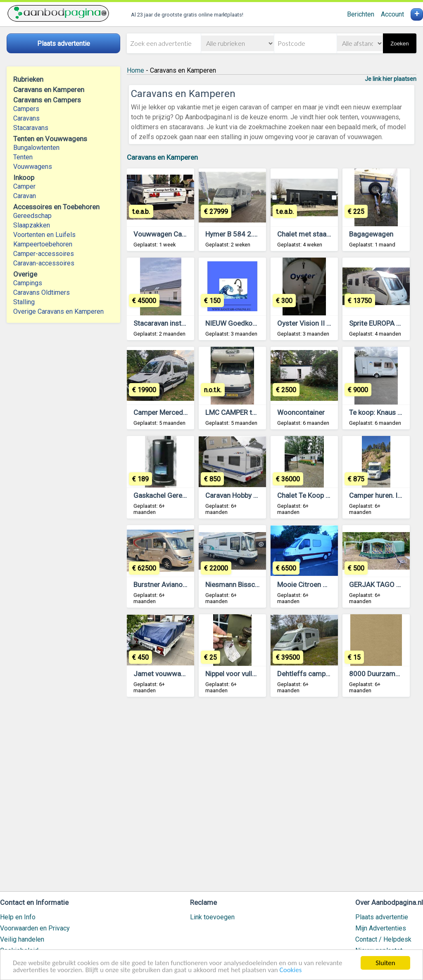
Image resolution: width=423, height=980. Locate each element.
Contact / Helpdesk (383, 939)
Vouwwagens (33, 167)
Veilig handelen (22, 939)
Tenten (23, 157)
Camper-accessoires (44, 254)
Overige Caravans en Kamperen (58, 311)
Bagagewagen (371, 234)
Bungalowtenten (36, 148)
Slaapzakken (32, 225)
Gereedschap (32, 216)
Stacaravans (31, 128)
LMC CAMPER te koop (239, 412)
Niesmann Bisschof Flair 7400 (252, 585)
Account (392, 14)
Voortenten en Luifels (44, 235)
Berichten (361, 14)
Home (135, 70)
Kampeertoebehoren (43, 244)
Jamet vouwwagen (163, 674)
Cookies (291, 970)
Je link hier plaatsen (391, 79)
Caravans (26, 118)
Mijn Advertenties (381, 928)
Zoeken (399, 44)
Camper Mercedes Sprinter (175, 412)
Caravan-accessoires (44, 263)
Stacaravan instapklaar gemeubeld (187, 323)
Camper (24, 186)
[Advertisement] (272, 798)
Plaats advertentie (382, 917)
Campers (26, 109)
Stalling (24, 302)
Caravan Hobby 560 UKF (242, 495)
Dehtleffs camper (304, 674)
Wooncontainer (301, 412)
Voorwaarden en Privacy (35, 928)
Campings (28, 283)
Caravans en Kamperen (162, 157)
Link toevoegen (212, 917)
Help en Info (18, 917)
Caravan (25, 196)
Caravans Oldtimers (42, 292)
